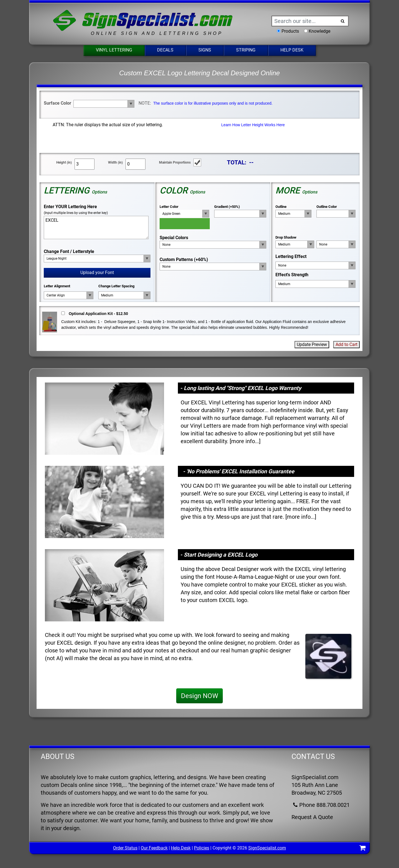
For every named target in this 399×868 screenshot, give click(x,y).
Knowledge (319, 31)
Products (290, 31)
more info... (245, 441)
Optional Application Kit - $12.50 (98, 314)
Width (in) (115, 162)
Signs (205, 50)
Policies (202, 848)
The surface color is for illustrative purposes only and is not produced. (213, 103)
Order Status (125, 848)
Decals (165, 50)
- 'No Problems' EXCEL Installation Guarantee (239, 471)
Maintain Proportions (175, 162)
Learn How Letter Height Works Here (253, 125)
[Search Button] (343, 21)
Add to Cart (346, 344)
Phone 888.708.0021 (321, 805)
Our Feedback (154, 848)
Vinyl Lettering (114, 50)
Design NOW (199, 696)
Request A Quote (312, 817)
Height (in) (64, 162)
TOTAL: (237, 162)
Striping (246, 50)
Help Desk (292, 50)
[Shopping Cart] (362, 849)
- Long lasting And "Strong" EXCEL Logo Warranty (241, 388)
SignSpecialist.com (267, 848)
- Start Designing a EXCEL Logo (219, 555)
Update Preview (312, 344)
